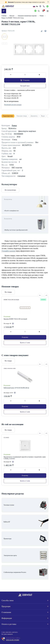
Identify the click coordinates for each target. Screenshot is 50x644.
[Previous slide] (40, 305)
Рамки (42, 16)
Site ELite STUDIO (13, 640)
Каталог (12, 16)
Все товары (8, 301)
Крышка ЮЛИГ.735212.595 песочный (15, 328)
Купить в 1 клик (25, 352)
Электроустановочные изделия (27, 16)
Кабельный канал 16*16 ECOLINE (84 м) (16, 397)
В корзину (25, 347)
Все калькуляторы (10, 190)
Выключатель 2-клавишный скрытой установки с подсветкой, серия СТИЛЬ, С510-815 (25, 467)
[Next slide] (46, 305)
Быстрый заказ (25, 86)
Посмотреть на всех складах (13, 105)
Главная (4, 16)
